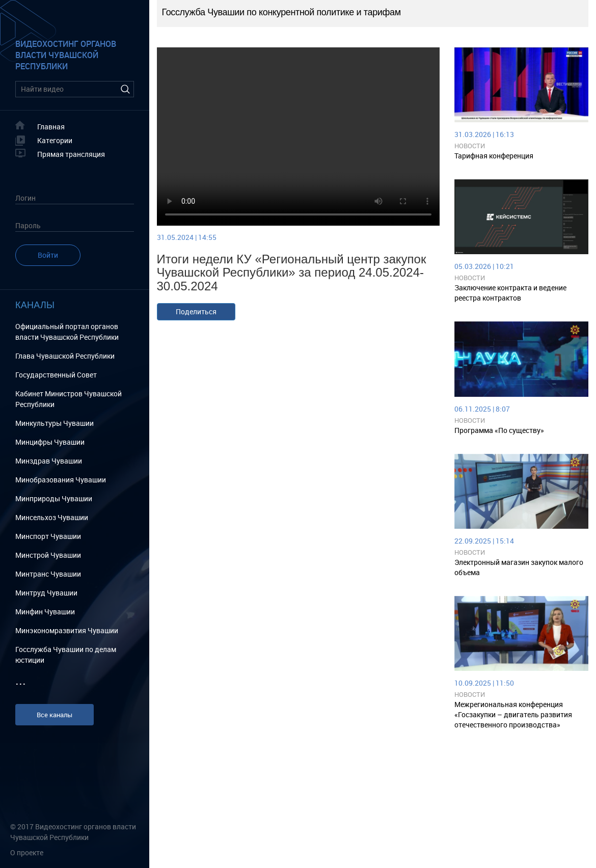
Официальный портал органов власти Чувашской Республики (67, 332)
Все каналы (55, 715)
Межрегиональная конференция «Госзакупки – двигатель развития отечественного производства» (513, 714)
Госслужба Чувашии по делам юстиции (66, 655)
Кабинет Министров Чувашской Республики (69, 399)
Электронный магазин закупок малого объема (519, 567)
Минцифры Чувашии (50, 442)
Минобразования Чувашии (61, 480)
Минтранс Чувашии (48, 574)
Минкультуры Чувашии (55, 423)
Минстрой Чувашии (48, 555)
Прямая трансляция (71, 154)
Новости (470, 146)
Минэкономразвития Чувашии (67, 630)
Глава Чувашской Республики (65, 356)
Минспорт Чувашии (48, 536)
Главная (51, 127)
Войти (48, 255)
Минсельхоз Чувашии (52, 517)
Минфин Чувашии (45, 612)
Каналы (35, 305)
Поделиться (196, 311)
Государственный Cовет (56, 375)
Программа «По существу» (499, 430)
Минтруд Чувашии (46, 593)
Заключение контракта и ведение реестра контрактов (510, 293)
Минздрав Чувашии (49, 461)
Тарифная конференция (494, 156)
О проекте (27, 852)
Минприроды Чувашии (54, 498)
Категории (55, 140)
